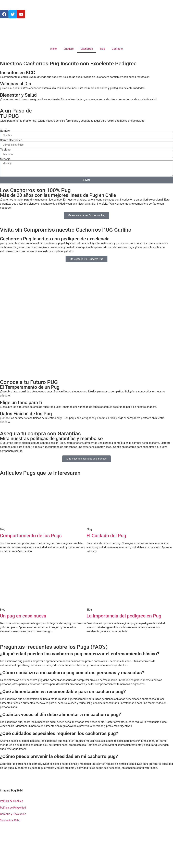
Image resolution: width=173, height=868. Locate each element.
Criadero (69, 49)
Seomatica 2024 (10, 820)
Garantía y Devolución (13, 814)
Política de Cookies (11, 801)
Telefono (5, 150)
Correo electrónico (11, 140)
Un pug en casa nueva (23, 616)
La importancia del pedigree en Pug (124, 616)
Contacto (117, 49)
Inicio (53, 49)
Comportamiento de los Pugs (31, 536)
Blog (102, 49)
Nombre (5, 131)
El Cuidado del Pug (106, 536)
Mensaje (5, 159)
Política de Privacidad (13, 808)
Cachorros (87, 49)
